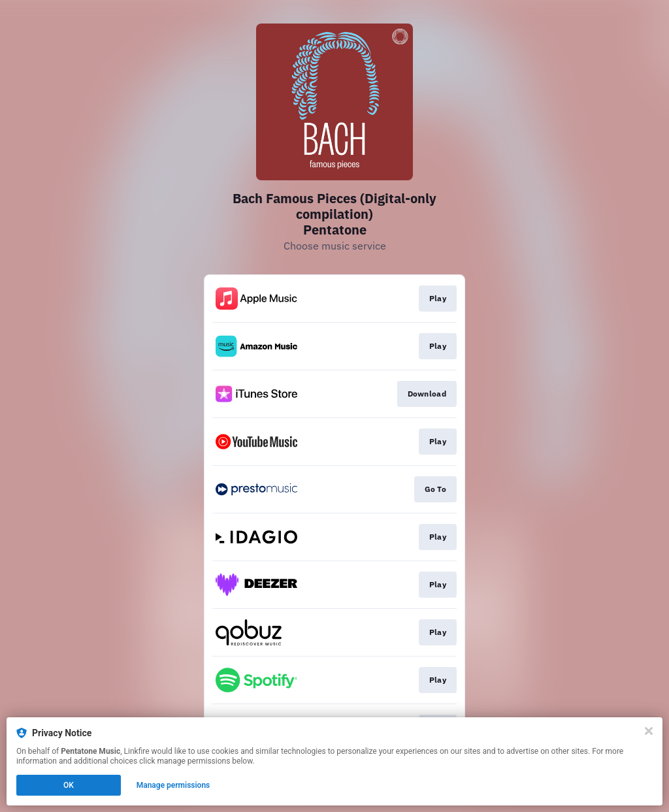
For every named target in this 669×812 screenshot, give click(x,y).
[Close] (649, 731)
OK (69, 785)
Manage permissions (173, 785)
